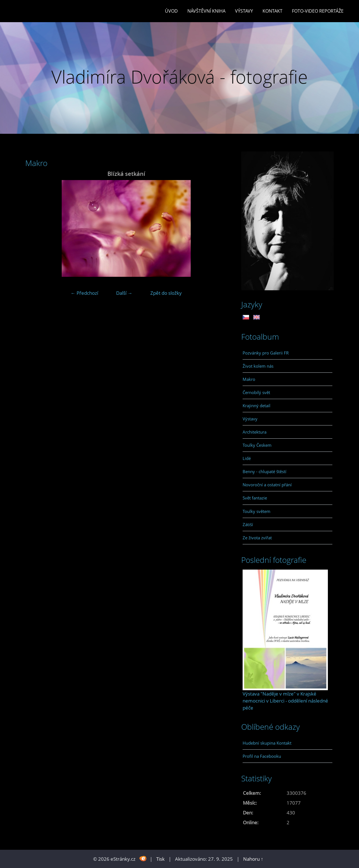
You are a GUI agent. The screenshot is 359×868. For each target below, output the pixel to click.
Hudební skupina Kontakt (267, 743)
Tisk (160, 859)
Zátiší (248, 524)
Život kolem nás (258, 366)
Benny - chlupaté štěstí (264, 471)
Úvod (171, 11)
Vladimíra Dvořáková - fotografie (179, 77)
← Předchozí (84, 293)
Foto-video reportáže (318, 11)
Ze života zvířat (257, 538)
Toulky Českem (257, 445)
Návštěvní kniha (206, 11)
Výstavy (244, 11)
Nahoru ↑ (253, 859)
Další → (124, 293)
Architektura (255, 432)
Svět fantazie (255, 498)
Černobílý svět (256, 392)
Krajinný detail (256, 406)
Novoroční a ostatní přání (267, 485)
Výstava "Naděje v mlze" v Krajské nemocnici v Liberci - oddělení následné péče (285, 701)
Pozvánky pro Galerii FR (266, 353)
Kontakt (272, 11)
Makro (249, 379)
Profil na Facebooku (262, 756)
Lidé (247, 458)
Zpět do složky (166, 293)
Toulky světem (256, 511)
